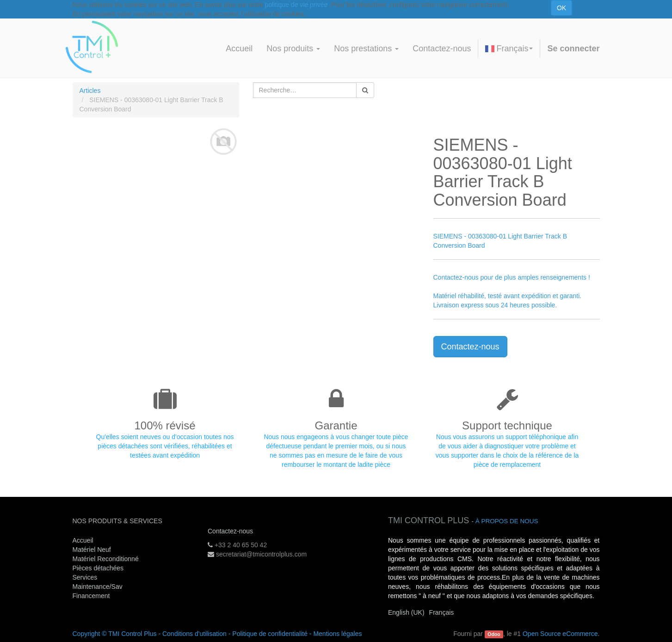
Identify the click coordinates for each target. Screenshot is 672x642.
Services (86, 577)
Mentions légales (337, 634)
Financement (91, 596)
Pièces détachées (98, 568)
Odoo (494, 634)
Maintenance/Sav (98, 587)
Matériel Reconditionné (106, 559)
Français (509, 49)
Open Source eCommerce (560, 634)
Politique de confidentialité (270, 634)
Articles (90, 91)
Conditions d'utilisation (194, 634)
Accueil (83, 540)
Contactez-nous (470, 347)
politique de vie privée (296, 5)
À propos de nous (507, 521)
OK (561, 8)
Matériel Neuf (92, 550)
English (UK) (406, 612)
